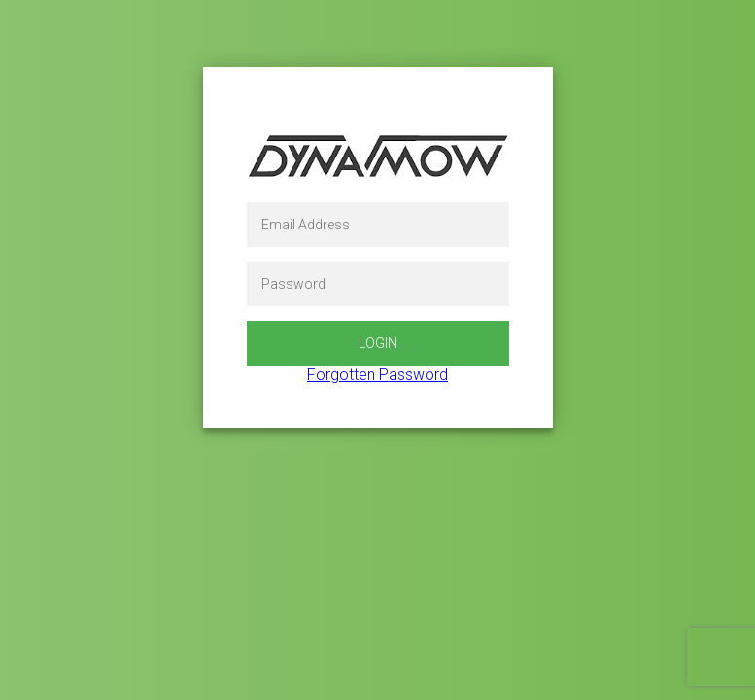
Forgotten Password (377, 375)
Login (378, 343)
